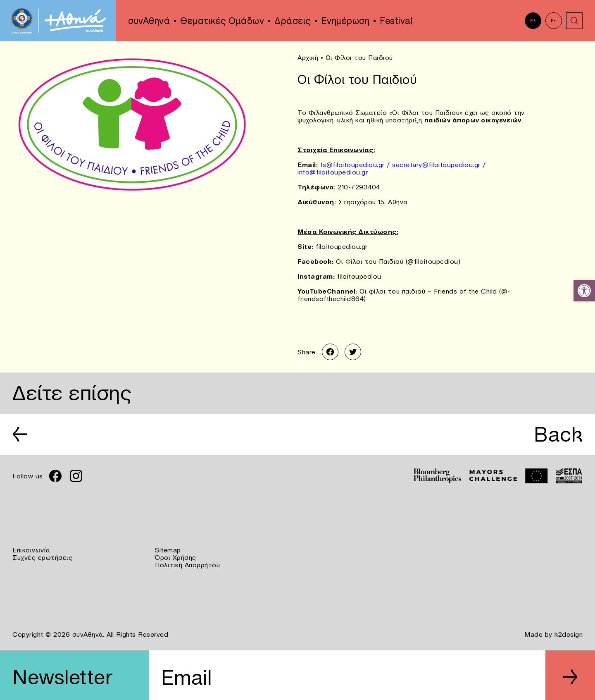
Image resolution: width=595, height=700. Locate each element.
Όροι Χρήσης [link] (176, 557)
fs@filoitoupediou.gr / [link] (356, 165)
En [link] (554, 21)
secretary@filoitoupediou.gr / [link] (439, 165)
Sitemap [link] (168, 550)
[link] (584, 291)
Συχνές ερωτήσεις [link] (42, 557)
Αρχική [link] (308, 57)
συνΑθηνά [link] (149, 21)
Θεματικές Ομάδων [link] (222, 21)
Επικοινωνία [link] (31, 550)
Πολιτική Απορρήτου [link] (187, 565)
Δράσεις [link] (293, 21)
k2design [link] (569, 634)
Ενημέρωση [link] (345, 21)
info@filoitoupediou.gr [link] (333, 172)
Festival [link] (396, 21)
